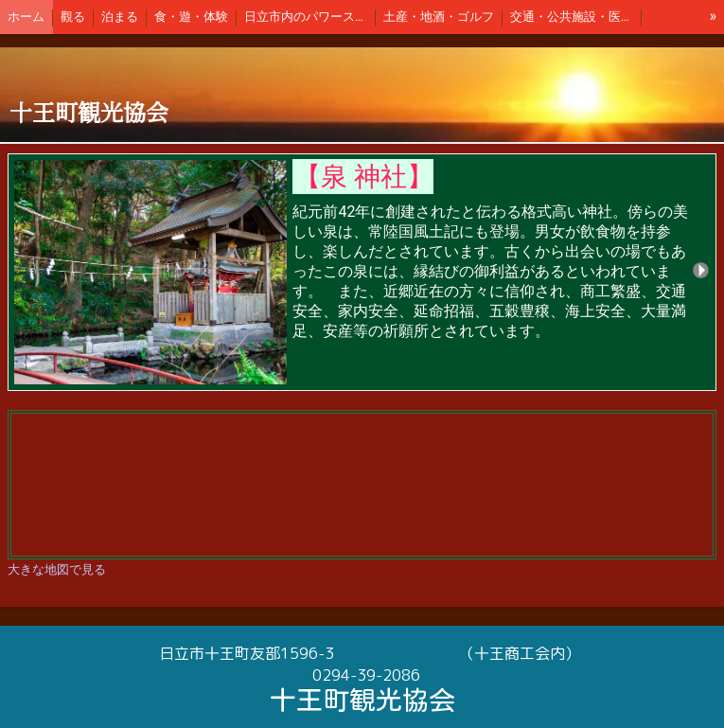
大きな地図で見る (57, 569)
